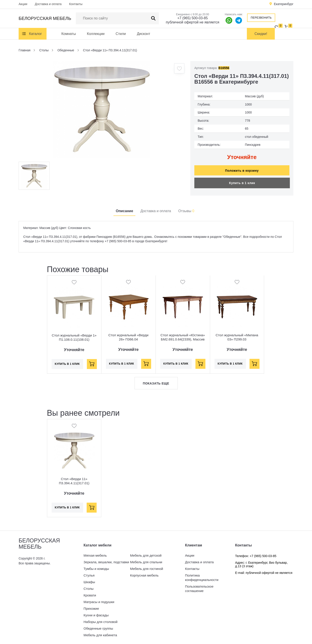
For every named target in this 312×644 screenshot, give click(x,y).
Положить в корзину (242, 168)
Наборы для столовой (100, 620)
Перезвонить (261, 18)
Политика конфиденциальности (202, 575)
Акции (23, 4)
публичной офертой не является (192, 22)
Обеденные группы (98, 626)
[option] (102, 110)
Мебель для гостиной (147, 566)
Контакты (76, 4)
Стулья (89, 573)
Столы (89, 586)
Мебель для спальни (146, 560)
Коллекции (96, 34)
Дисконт (144, 34)
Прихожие (91, 606)
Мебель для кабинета (100, 633)
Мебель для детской (146, 553)
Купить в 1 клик (242, 181)
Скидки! (261, 34)
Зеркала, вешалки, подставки (106, 560)
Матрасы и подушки (99, 600)
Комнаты (69, 34)
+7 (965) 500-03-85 (192, 18)
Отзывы (186, 209)
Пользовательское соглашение (199, 586)
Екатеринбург (284, 4)
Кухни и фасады (96, 613)
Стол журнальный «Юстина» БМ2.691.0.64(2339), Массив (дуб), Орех (183, 337)
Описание (124, 209)
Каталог (35, 34)
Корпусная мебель (144, 573)
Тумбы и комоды (96, 566)
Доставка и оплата (48, 4)
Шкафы (89, 580)
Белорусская (45, 18)
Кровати (90, 593)
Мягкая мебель (95, 553)
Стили (121, 34)
